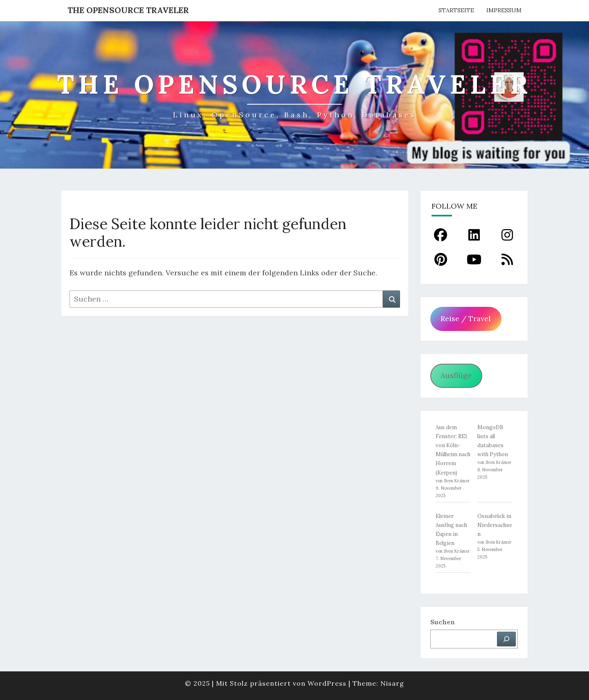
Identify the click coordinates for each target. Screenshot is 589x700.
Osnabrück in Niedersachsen (495, 525)
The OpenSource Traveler (128, 10)
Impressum (504, 10)
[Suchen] (506, 639)
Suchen (443, 622)
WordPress (327, 683)
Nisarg (392, 683)
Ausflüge (456, 375)
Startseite (456, 10)
